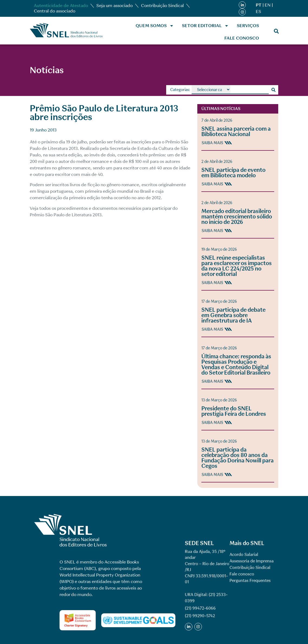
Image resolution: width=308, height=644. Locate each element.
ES (258, 12)
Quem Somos (155, 26)
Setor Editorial (205, 26)
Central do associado (55, 11)
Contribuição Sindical (162, 6)
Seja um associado (114, 6)
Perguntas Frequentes (250, 581)
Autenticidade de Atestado (61, 6)
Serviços (248, 26)
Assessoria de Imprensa (252, 561)
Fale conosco (242, 38)
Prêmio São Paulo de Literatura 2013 (66, 215)
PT (259, 5)
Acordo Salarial (244, 555)
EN (268, 5)
